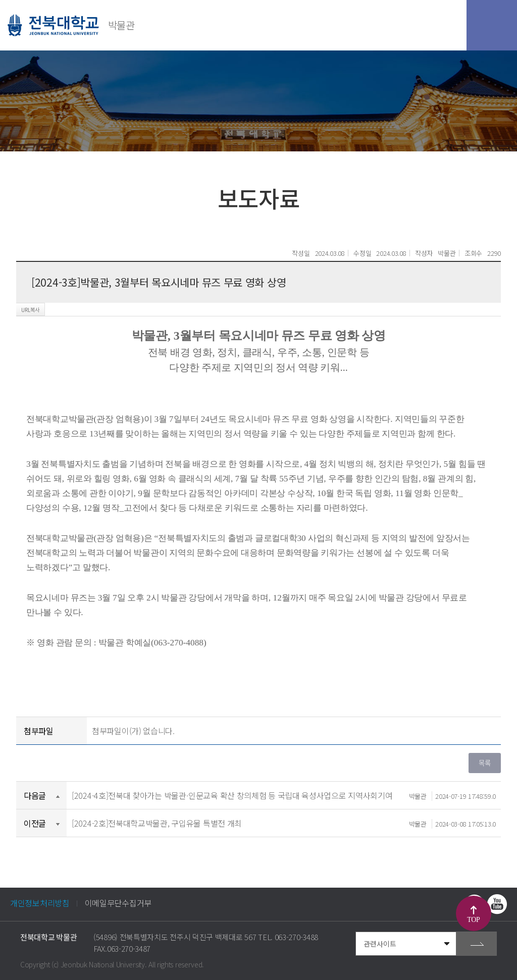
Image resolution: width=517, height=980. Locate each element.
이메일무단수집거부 (118, 903)
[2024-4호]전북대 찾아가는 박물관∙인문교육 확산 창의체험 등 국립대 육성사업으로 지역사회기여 (284, 795)
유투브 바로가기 (497, 904)
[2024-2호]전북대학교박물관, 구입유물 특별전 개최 (284, 823)
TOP (473, 920)
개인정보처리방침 (40, 903)
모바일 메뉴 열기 (492, 25)
